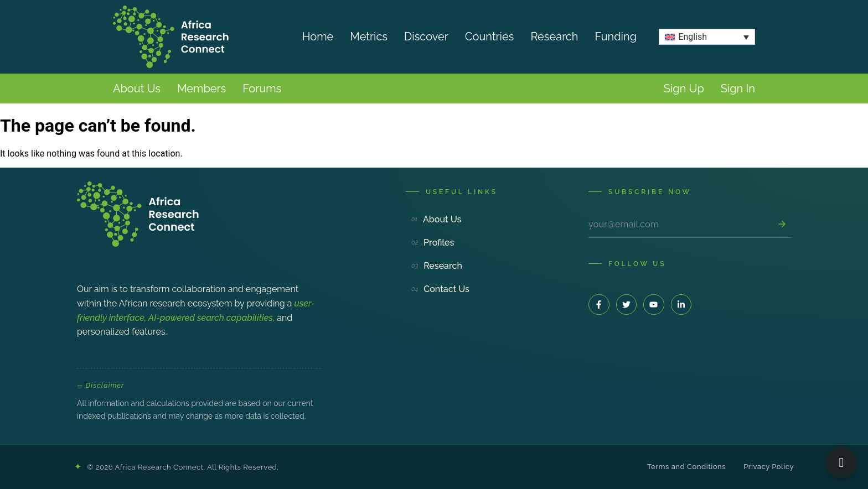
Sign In (738, 89)
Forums (262, 89)
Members (201, 89)
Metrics (369, 37)
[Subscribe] (782, 224)
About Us (137, 89)
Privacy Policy (769, 467)
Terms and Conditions (686, 467)
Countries (490, 37)
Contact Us (440, 289)
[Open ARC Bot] (841, 462)
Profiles (433, 243)
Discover (426, 37)
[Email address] (680, 224)
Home (318, 37)
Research (554, 37)
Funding (616, 37)
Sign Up (684, 89)
